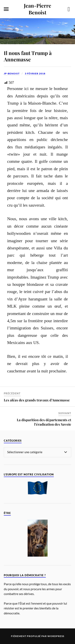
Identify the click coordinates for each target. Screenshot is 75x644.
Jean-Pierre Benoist (37, 9)
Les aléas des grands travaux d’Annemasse (37, 400)
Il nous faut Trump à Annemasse (28, 56)
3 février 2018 (35, 73)
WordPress (56, 636)
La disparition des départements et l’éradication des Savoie (44, 422)
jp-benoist (12, 73)
